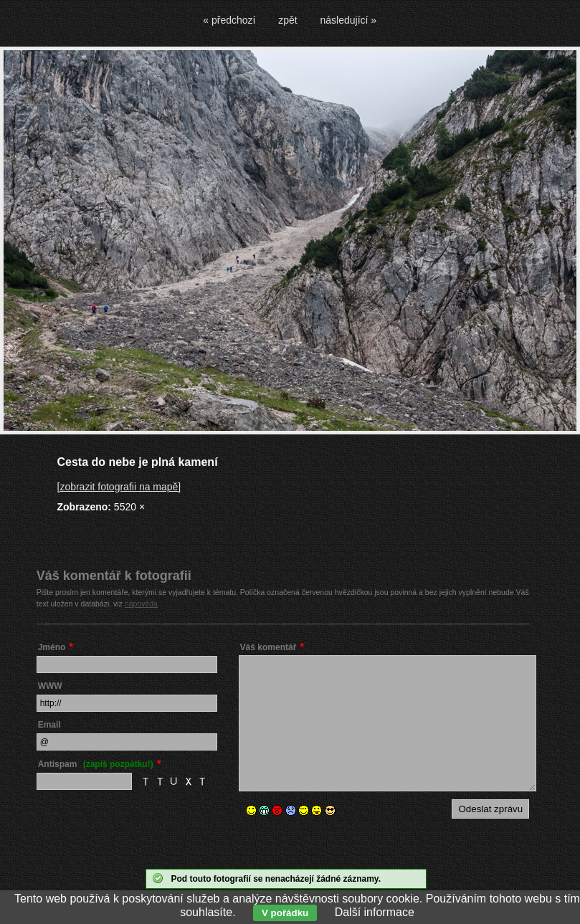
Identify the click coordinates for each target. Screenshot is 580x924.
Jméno (52, 647)
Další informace (375, 912)
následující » (349, 20)
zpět (287, 20)
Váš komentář (268, 647)
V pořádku (285, 913)
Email (49, 725)
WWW (50, 686)
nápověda (141, 604)
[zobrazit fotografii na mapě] (119, 487)
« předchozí (229, 20)
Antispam (96, 764)
